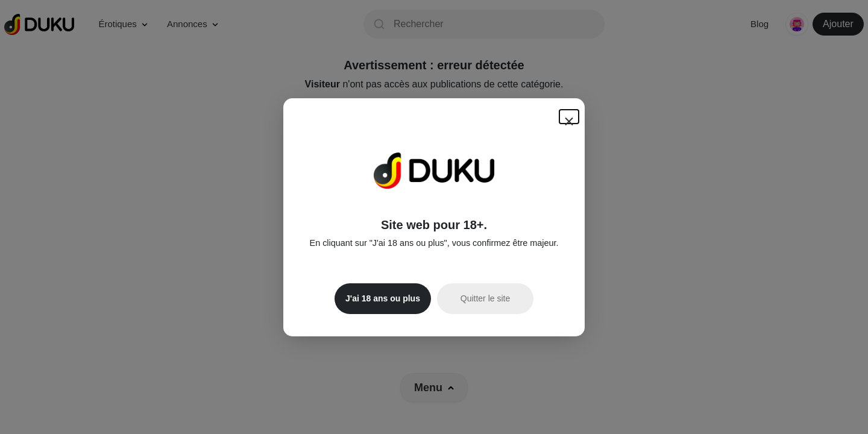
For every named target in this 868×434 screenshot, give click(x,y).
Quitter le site (485, 298)
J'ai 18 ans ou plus (383, 298)
